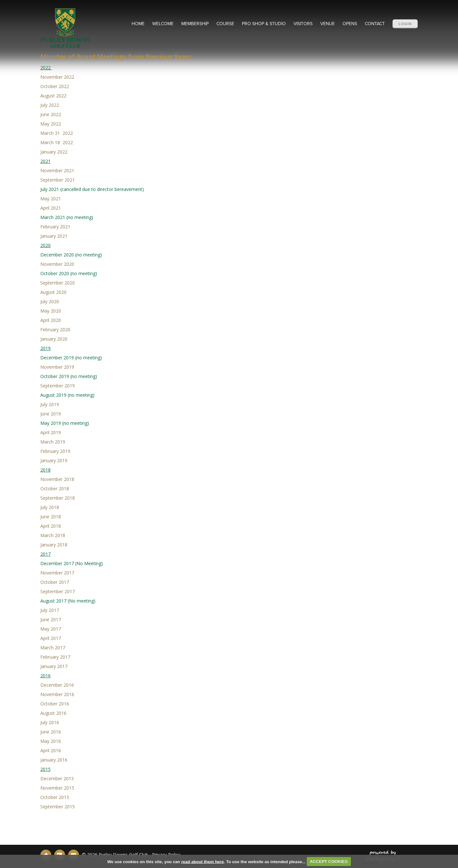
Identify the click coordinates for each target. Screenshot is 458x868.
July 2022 (50, 105)
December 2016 (58, 685)
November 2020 (57, 264)
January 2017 (54, 666)
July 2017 (50, 610)
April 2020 (51, 320)
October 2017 (55, 582)
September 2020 (58, 283)
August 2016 (53, 713)
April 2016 (51, 750)
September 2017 (58, 591)
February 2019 (55, 451)
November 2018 (57, 479)
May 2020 (51, 311)
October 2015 (55, 797)
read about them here (203, 861)
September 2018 (58, 498)
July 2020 (50, 301)
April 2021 (51, 208)
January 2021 (54, 236)
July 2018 (50, 507)
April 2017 (51, 638)
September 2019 (58, 386)
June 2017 (51, 619)
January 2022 (54, 152)
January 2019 (54, 460)
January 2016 (54, 760)
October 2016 (55, 704)
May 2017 (51, 629)
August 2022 (53, 96)
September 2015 (58, 807)
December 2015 (57, 778)
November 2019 (57, 367)
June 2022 (51, 114)
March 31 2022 (57, 133)
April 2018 (51, 526)
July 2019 (50, 404)
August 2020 (53, 292)
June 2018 (51, 517)
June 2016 (51, 732)
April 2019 (51, 432)
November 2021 (57, 170)
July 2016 (50, 722)
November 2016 (57, 694)
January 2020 (54, 339)
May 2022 (51, 124)
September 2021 (58, 180)
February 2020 (55, 329)
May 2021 (51, 199)
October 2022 (55, 86)
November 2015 (57, 788)
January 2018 (55, 545)
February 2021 (55, 227)
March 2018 (53, 535)
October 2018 (55, 489)
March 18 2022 (57, 142)
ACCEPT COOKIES (329, 861)
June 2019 (51, 414)
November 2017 (57, 573)
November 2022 (57, 77)
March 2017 (53, 648)
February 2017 (55, 657)
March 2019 (53, 442)
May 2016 (51, 741)
